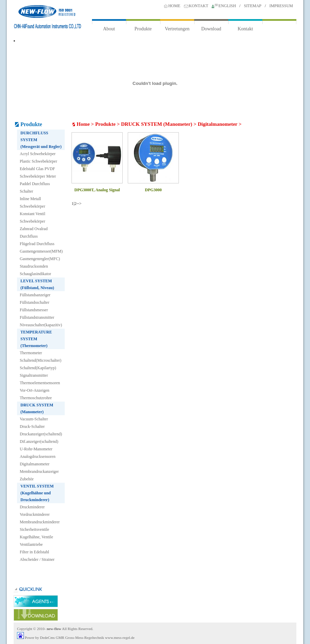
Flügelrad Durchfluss (37, 244)
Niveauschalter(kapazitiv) (41, 325)
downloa (36, 615)
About (109, 29)
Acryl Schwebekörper (38, 154)
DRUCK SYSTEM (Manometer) (157, 124)
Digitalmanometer (35, 464)
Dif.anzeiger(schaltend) (39, 441)
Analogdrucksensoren (38, 456)
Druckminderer (32, 507)
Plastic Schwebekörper (38, 161)
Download (211, 29)
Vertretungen (177, 29)
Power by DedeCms (40, 638)
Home (83, 124)
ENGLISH (227, 6)
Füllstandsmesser (34, 310)
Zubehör (27, 479)
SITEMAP (253, 6)
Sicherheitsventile (34, 529)
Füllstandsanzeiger (35, 295)
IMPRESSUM (281, 6)
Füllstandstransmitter (37, 317)
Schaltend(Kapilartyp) (38, 368)
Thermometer (31, 353)
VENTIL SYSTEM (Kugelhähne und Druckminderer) (37, 493)
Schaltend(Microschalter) (41, 360)
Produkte (143, 29)
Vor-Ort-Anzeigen (35, 390)
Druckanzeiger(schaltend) (41, 434)
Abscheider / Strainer (37, 559)
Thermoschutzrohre (36, 398)
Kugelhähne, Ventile (36, 537)
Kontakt (245, 29)
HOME (174, 6)
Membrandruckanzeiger (39, 471)
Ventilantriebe (31, 544)
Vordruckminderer (35, 514)
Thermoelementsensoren (40, 383)
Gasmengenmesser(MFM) (41, 251)
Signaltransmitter (34, 375)
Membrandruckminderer (40, 522)
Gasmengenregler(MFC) (40, 259)
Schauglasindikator (35, 274)
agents (36, 601)
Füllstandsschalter (35, 302)
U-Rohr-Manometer (36, 449)
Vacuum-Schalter (34, 419)
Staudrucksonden (34, 266)
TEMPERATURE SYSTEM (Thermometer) (36, 339)
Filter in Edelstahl (34, 552)
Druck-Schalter (32, 426)
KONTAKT (198, 6)
